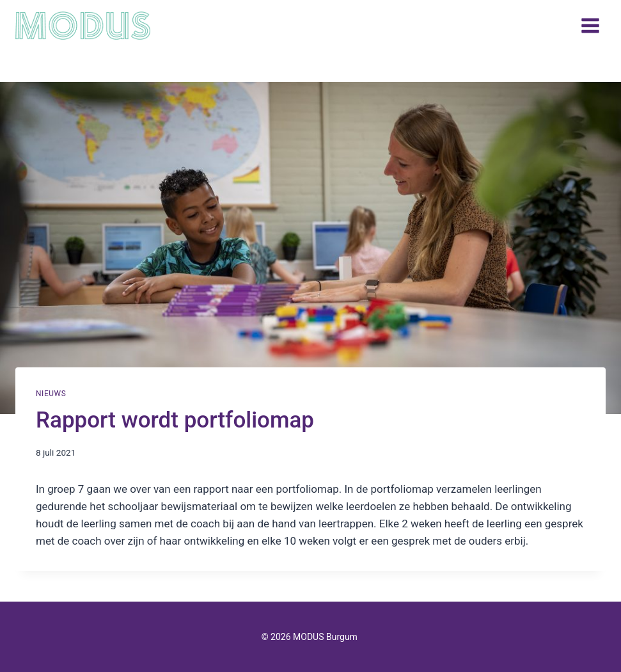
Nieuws (51, 394)
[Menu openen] (590, 25)
